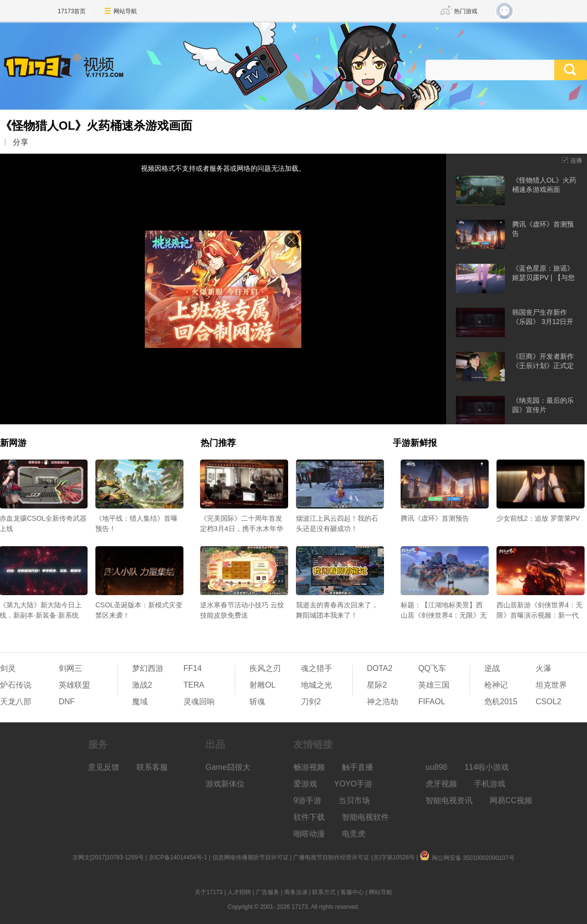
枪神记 (496, 685)
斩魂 (257, 702)
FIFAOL (432, 702)
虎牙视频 (441, 784)
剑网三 (70, 668)
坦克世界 (551, 685)
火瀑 (543, 668)
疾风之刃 (265, 668)
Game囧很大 (228, 767)
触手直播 (358, 767)
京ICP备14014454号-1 (178, 857)
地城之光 (316, 685)
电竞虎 (354, 834)
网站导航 (125, 11)
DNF (67, 702)
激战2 (142, 685)
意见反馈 (104, 767)
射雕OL (262, 685)
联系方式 (324, 892)
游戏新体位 (225, 784)
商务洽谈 (296, 892)
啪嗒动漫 (309, 834)
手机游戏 (490, 784)
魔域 (140, 702)
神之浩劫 (383, 702)
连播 (576, 161)
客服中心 (352, 892)
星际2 (377, 685)
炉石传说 (16, 685)
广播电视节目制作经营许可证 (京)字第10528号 (354, 857)
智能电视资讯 (449, 800)
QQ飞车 (432, 668)
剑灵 (8, 668)
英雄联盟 (74, 685)
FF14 (192, 668)
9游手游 (307, 800)
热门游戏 (466, 11)
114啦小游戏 (487, 767)
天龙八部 (16, 702)
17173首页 (72, 11)
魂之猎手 (316, 668)
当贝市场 (354, 800)
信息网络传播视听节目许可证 (250, 857)
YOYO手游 (353, 784)
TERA (194, 685)
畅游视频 (309, 767)
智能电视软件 (365, 817)
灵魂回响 (199, 702)
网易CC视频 (511, 800)
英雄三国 (434, 685)
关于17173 (209, 892)
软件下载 (309, 817)
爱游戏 (305, 784)
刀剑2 (311, 702)
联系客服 (152, 767)
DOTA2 (380, 668)
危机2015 (501, 702)
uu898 (437, 767)
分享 (21, 142)
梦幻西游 (148, 668)
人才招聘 (239, 892)
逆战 (492, 668)
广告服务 (268, 892)
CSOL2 (548, 702)
